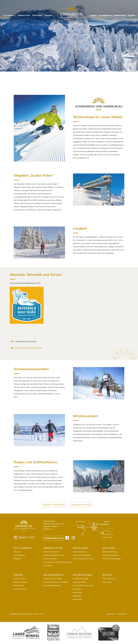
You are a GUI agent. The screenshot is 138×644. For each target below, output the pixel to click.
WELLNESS (49, 16)
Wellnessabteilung (109, 552)
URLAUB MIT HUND (81, 508)
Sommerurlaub (19, 579)
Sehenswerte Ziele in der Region (55, 582)
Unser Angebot (19, 555)
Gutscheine (47, 566)
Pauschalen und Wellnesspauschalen (57, 562)
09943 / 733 (24, 538)
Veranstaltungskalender (52, 586)
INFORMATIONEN (120, 16)
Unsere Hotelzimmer (51, 552)
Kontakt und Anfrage (81, 579)
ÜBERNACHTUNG (24, 16)
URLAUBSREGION (105, 16)
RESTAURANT (37, 16)
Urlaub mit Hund (20, 589)
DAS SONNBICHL (9, 16)
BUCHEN (131, 16)
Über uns (17, 552)
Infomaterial (77, 592)
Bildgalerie (18, 559)
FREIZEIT (93, 16)
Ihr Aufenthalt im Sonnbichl (83, 586)
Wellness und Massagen (112, 559)
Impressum (77, 596)
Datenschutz (78, 599)
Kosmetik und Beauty (111, 555)
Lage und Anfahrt (79, 582)
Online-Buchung (109, 579)
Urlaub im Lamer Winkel (53, 579)
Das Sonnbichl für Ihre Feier (83, 559)
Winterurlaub (19, 586)
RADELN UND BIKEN (54, 508)
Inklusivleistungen (50, 559)
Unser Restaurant (79, 552)
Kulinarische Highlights (82, 555)
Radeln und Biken (20, 582)
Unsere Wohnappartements (54, 555)
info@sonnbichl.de (53, 538)
